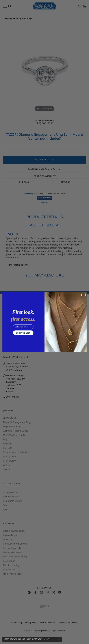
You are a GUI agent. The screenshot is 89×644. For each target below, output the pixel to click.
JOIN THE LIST (23, 333)
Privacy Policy (42, 639)
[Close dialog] (83, 295)
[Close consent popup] (59, 639)
